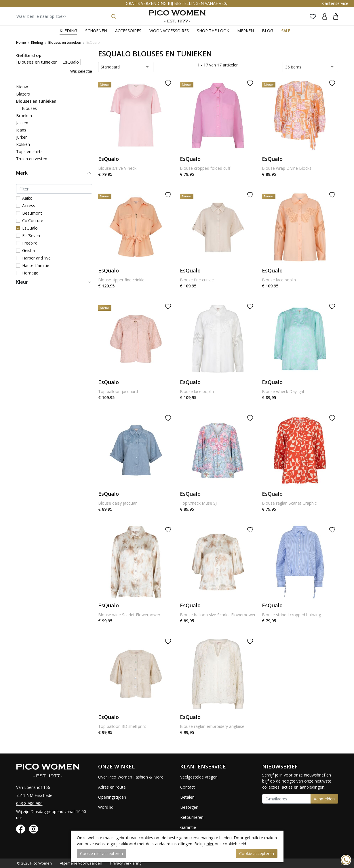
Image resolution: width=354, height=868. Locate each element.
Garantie (188, 827)
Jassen (22, 123)
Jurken (22, 137)
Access (29, 206)
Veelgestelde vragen (199, 777)
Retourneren (192, 817)
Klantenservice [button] (335, 3)
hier (210, 844)
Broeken (24, 116)
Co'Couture (33, 221)
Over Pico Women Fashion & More (131, 777)
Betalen (187, 797)
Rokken (23, 144)
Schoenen (96, 31)
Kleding (68, 31)
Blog (268, 31)
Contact (188, 787)
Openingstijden (112, 797)
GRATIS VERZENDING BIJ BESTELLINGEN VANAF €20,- (177, 3)
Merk (22, 173)
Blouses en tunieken (65, 42)
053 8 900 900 (29, 803)
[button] (336, 16)
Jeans (21, 130)
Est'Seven (31, 235)
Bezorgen (189, 807)
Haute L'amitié (36, 265)
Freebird (30, 243)
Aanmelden (324, 799)
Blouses (29, 108)
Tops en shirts (29, 151)
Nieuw (22, 87)
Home (21, 42)
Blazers (23, 94)
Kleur (22, 282)
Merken (245, 31)
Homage (30, 273)
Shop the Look (213, 31)
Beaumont (32, 213)
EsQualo (93, 42)
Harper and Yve (36, 258)
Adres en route (112, 787)
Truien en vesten (32, 159)
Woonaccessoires (169, 31)
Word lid (106, 807)
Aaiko (27, 198)
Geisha (28, 250)
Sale (286, 31)
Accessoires (128, 31)
